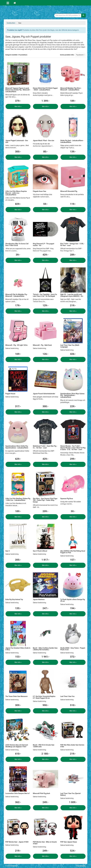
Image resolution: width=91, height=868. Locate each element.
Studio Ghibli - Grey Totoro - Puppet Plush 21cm (73, 649)
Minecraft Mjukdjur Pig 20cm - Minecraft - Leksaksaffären (71, 89)
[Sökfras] (68, 15)
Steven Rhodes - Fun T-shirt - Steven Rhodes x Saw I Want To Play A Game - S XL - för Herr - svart (73, 448)
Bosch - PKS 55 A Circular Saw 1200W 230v (44, 746)
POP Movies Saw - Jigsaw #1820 (17, 842)
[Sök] (83, 15)
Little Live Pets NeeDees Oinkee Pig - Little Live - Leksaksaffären (18, 499)
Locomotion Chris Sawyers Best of (17, 793)
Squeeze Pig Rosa (67, 499)
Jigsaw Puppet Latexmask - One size (17, 141)
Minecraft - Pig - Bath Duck (42, 345)
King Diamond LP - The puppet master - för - (43, 245)
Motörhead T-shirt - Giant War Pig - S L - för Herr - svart (45, 447)
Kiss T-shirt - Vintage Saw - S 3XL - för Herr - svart (73, 245)
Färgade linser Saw (39, 191)
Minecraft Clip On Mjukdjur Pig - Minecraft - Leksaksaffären (17, 295)
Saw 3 (8, 551)
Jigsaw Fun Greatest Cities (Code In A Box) (18, 649)
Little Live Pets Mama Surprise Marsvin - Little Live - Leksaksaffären (16, 193)
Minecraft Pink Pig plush (41, 793)
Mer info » (18, 106)
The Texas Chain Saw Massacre (17, 696)
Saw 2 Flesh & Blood (40, 551)
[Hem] (15, 3)
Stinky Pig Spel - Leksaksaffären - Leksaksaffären (72, 141)
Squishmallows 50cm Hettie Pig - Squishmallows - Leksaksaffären (17, 447)
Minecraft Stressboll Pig (69, 191)
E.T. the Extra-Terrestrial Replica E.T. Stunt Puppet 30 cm (44, 697)
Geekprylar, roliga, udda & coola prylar (22, 13)
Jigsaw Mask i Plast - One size (43, 141)
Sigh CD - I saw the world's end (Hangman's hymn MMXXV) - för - (72, 295)
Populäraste (80, 55)
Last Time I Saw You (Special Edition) (70, 794)
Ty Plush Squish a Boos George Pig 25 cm (73, 600)
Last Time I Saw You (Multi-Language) (70, 346)
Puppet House (10, 394)
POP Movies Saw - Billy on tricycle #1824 (45, 843)
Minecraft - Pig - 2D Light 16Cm (16, 345)
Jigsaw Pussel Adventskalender (44, 394)
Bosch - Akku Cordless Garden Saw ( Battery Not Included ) (45, 649)
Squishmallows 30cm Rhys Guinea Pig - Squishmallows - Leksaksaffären (72, 395)
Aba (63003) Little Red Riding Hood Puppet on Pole (73, 552)
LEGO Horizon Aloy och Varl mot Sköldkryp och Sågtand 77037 (17, 746)
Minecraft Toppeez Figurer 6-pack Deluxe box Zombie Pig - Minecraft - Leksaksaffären (18, 90)
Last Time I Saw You (67, 696)
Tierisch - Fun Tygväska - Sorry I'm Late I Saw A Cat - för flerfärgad (45, 295)
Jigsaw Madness (39, 599)
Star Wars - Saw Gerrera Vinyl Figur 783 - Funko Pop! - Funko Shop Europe (45, 500)
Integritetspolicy (81, 866)
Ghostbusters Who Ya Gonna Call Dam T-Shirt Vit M (17, 245)
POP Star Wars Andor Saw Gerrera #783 (72, 746)
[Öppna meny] (8, 3)
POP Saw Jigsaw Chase (69, 842)
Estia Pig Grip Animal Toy (14, 599)
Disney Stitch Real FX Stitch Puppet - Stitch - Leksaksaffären (45, 89)
